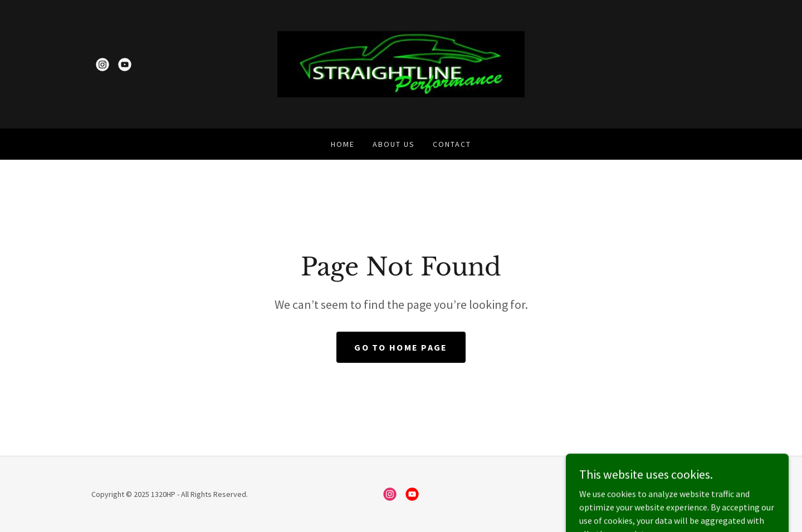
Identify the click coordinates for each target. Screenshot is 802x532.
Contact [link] (452, 144)
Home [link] (343, 144)
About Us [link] (394, 144)
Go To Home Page (401, 347)
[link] (102, 65)
